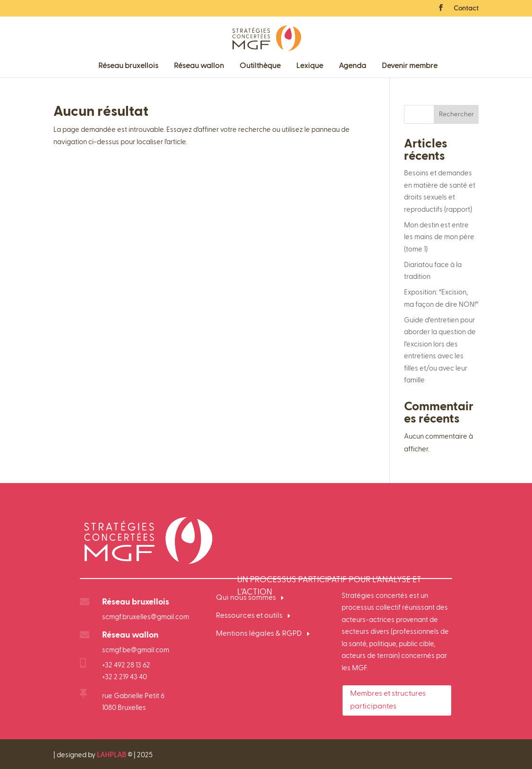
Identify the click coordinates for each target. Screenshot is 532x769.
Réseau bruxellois (128, 66)
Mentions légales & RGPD (259, 634)
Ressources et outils (249, 616)
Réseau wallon (199, 66)
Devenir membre (410, 66)
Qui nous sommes (246, 598)
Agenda (352, 66)
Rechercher (456, 114)
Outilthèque (260, 66)
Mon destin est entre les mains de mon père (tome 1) (439, 237)
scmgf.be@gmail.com (136, 650)
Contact (466, 9)
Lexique (310, 66)
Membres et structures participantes (388, 700)
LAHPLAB (112, 755)
